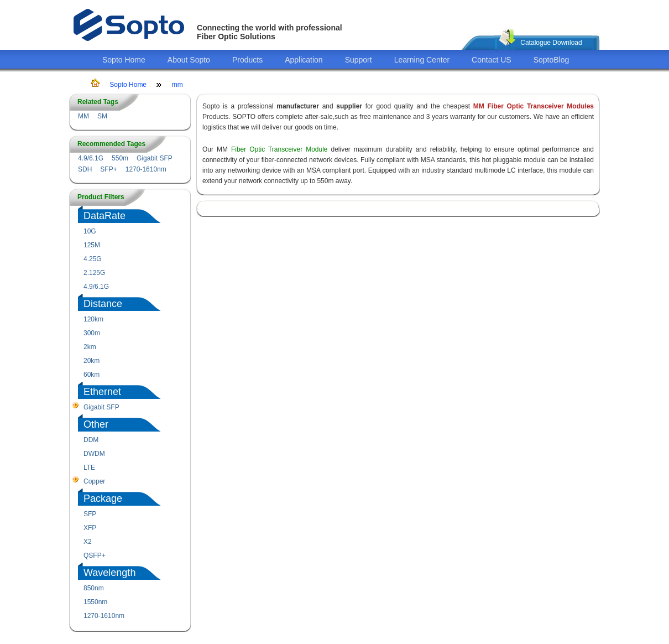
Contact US (492, 60)
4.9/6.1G (91, 158)
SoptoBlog (552, 60)
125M (92, 245)
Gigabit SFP (155, 158)
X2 (88, 542)
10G (90, 231)
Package (103, 498)
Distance (103, 304)
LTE (89, 468)
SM (102, 116)
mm (177, 85)
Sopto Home (124, 60)
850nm (94, 588)
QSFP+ (95, 555)
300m (92, 333)
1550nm (95, 602)
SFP (90, 514)
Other (96, 424)
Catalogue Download (551, 43)
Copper (94, 481)
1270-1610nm (146, 169)
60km (92, 375)
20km (92, 361)
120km (93, 319)
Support (359, 60)
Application (304, 60)
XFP (90, 528)
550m (120, 158)
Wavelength (109, 573)
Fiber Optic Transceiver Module (279, 149)
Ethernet (102, 392)
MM (83, 116)
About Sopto (189, 60)
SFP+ (108, 169)
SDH (85, 169)
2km (90, 347)
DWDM (94, 454)
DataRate (104, 216)
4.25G (93, 259)
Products (247, 60)
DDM (91, 440)
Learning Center (422, 60)
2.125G (94, 273)
